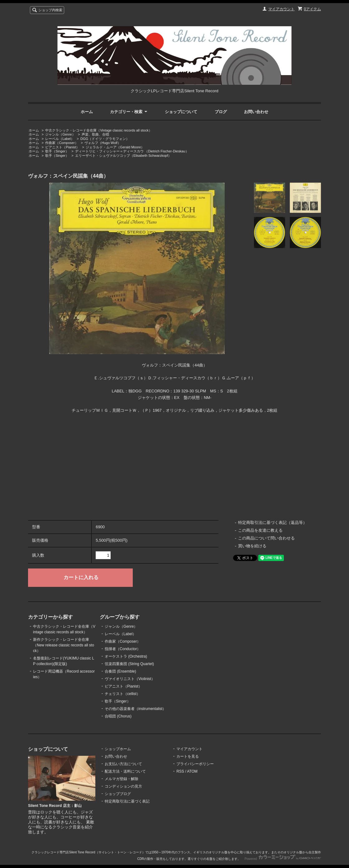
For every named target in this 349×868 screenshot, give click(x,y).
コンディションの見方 (123, 786)
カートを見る (188, 756)
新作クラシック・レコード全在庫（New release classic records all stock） (64, 645)
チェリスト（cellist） (122, 694)
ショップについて (181, 112)
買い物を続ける (252, 546)
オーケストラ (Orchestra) (126, 656)
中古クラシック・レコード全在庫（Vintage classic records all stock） (98, 130)
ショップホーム (118, 749)
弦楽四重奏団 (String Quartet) (129, 664)
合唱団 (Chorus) (118, 716)
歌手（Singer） (57, 151)
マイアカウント (281, 9)
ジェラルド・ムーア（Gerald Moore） (115, 147)
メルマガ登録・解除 (122, 779)
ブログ (221, 112)
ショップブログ (118, 794)
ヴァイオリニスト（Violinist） (130, 679)
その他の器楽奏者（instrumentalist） (135, 709)
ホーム (87, 112)
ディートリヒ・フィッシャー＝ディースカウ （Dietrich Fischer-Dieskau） (132, 151)
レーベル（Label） (60, 139)
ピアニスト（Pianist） (62, 147)
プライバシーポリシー (195, 764)
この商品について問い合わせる (266, 538)
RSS (180, 771)
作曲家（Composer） (62, 143)
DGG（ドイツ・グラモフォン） (105, 139)
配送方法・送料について (125, 771)
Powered (283, 859)
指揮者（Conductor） (123, 649)
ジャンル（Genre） (60, 134)
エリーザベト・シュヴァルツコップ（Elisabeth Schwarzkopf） (123, 156)
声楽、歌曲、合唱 (95, 134)
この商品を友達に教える (260, 530)
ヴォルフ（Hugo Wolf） (103, 143)
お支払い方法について (123, 764)
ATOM (192, 771)
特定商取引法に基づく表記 (127, 801)
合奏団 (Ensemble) (120, 671)
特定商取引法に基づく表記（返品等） (273, 523)
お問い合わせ (256, 112)
